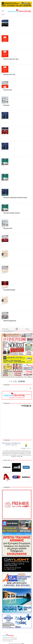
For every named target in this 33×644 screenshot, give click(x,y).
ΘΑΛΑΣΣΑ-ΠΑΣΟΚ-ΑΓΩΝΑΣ (12, 213)
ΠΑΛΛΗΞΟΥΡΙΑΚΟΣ (9, 290)
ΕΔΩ (21, 456)
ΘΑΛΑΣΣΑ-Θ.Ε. (8, 90)
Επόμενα (27, 329)
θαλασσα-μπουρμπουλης (10, 321)
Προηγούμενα (5, 329)
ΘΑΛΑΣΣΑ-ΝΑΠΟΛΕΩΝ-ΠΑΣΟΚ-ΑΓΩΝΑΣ (15, 198)
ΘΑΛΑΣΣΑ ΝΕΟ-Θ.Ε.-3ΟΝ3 (11, 59)
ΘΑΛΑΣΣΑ (6, 105)
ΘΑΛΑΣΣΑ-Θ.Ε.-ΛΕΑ (9, 74)
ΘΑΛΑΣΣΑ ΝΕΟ (8, 228)
